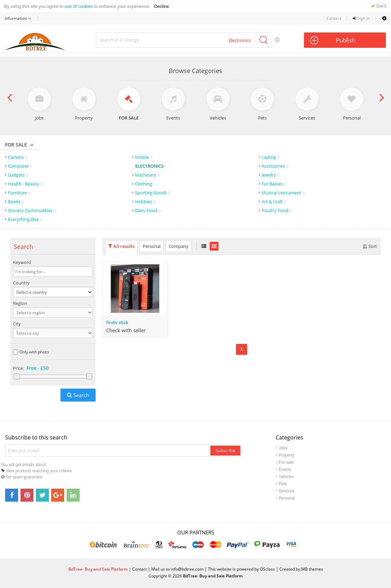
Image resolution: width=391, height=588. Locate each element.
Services (287, 491)
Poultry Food (277, 210)
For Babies (274, 184)
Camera (17, 157)
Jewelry (270, 175)
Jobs (283, 448)
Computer (20, 166)
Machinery (147, 175)
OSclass (267, 569)
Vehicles (286, 477)
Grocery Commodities (32, 210)
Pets (283, 484)
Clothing (145, 184)
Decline (161, 6)
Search (81, 395)
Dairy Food (148, 210)
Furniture (19, 193)
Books (16, 201)
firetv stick (117, 322)
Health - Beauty (25, 184)
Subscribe (225, 450)
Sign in (361, 18)
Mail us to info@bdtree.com (177, 569)
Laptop (271, 157)
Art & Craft (274, 201)
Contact (334, 18)
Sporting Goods (152, 193)
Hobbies (145, 201)
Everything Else (25, 219)
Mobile (144, 157)
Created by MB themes (301, 569)
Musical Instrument (283, 193)
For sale (16, 145)
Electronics (151, 166)
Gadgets (18, 175)
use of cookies (79, 6)
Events (285, 470)
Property (286, 455)
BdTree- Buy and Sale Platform (99, 569)
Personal (287, 498)
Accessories (275, 166)
